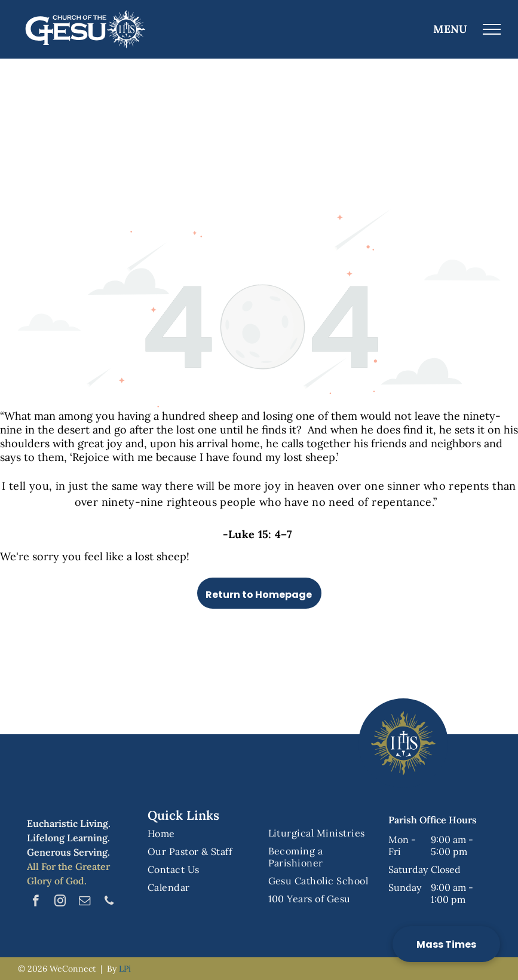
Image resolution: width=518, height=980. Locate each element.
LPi (125, 969)
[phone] (109, 902)
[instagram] (60, 902)
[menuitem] (199, 834)
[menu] (492, 29)
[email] (85, 902)
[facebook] (36, 902)
